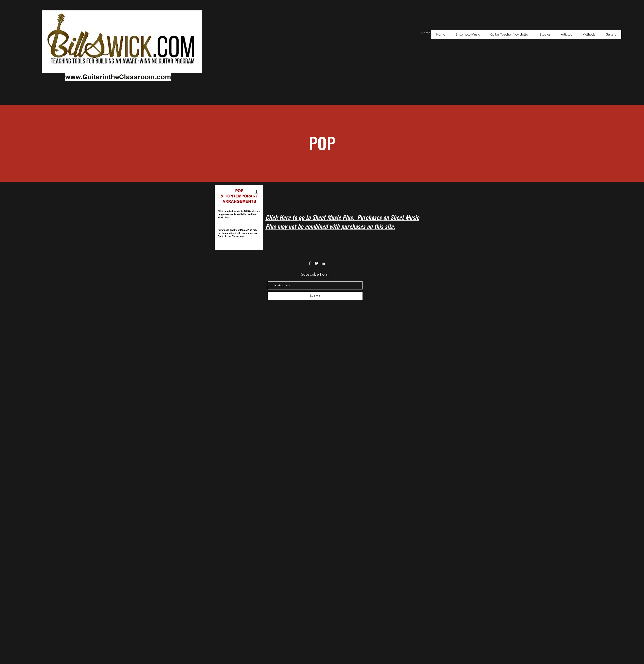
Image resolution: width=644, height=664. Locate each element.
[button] (545, 34)
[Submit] (315, 296)
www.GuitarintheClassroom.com (118, 77)
